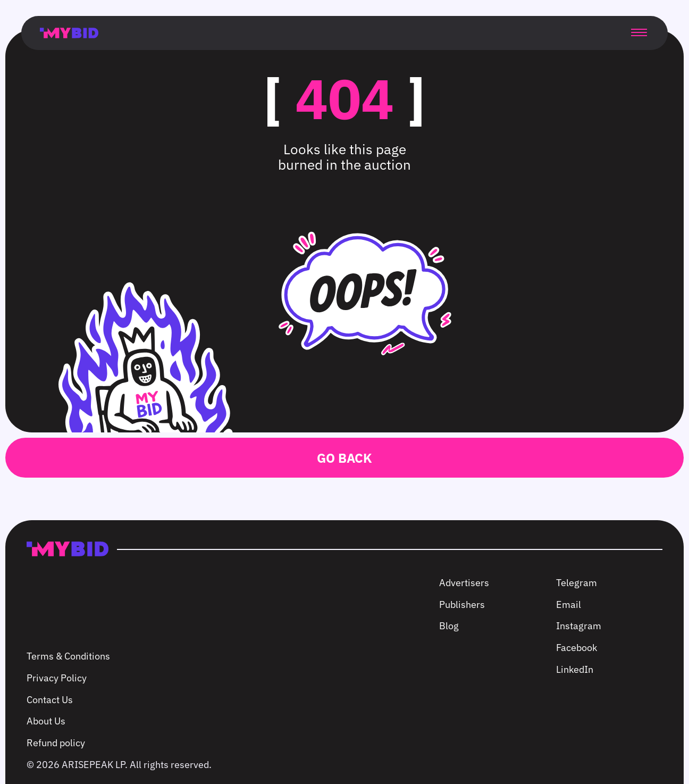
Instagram (579, 626)
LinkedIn (575, 669)
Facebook (577, 648)
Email (569, 604)
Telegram (577, 583)
